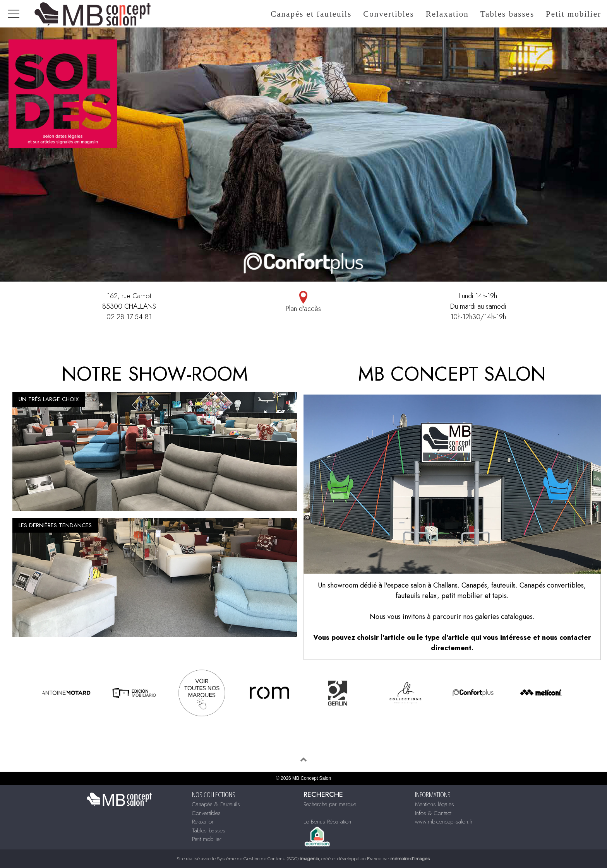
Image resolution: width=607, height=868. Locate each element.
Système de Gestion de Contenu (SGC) (268, 859)
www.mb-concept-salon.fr (444, 822)
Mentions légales (435, 804)
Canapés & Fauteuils (216, 804)
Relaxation (447, 14)
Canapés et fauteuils (311, 14)
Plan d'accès (304, 302)
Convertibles (388, 14)
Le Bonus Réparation (327, 822)
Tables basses (507, 14)
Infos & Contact (433, 813)
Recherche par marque (330, 804)
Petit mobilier (574, 14)
